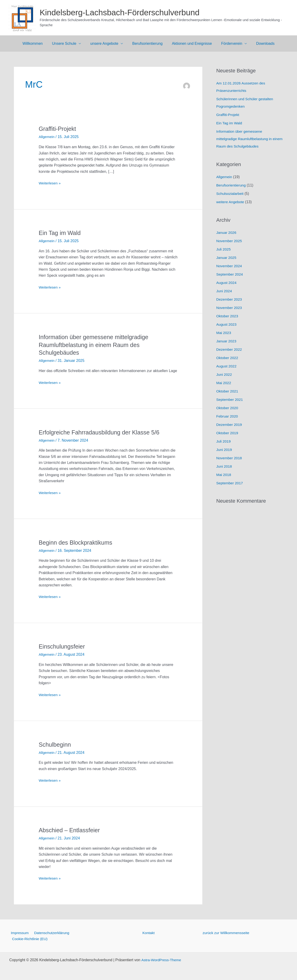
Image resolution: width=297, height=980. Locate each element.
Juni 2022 (224, 374)
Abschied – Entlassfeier (70, 830)
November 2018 (229, 458)
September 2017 (230, 483)
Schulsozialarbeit (230, 194)
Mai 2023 (224, 333)
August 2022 (227, 366)
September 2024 (230, 274)
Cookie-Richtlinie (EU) (29, 938)
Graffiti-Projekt (58, 129)
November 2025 (229, 241)
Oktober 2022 (228, 358)
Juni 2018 (224, 466)
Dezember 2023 (229, 299)
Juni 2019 (224, 450)
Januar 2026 (227, 233)
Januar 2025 (227, 258)
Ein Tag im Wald (60, 233)
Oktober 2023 (228, 316)
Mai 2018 (224, 475)
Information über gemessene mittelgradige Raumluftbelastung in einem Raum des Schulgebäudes (95, 345)
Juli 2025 (224, 249)
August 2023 (227, 324)
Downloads (260, 43)
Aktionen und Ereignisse (190, 43)
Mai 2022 (224, 383)
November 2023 (229, 308)
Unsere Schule (68, 43)
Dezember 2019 (229, 425)
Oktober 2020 (228, 408)
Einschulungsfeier (63, 646)
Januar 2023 (227, 341)
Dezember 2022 (229, 349)
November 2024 (229, 266)
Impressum (18, 932)
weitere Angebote (231, 202)
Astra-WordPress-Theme (162, 960)
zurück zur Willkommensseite (227, 932)
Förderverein (228, 43)
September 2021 (230, 400)
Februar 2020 (227, 416)
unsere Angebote (106, 43)
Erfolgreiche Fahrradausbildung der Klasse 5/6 (101, 432)
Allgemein (47, 137)
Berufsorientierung (147, 43)
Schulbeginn (55, 744)
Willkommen (38, 43)
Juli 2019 (224, 441)
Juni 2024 (224, 291)
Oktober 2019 (228, 433)
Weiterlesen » (50, 183)
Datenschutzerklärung (49, 932)
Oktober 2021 (228, 391)
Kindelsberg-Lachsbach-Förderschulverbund (120, 12)
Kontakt (148, 932)
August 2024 (227, 283)
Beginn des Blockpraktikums (77, 542)
